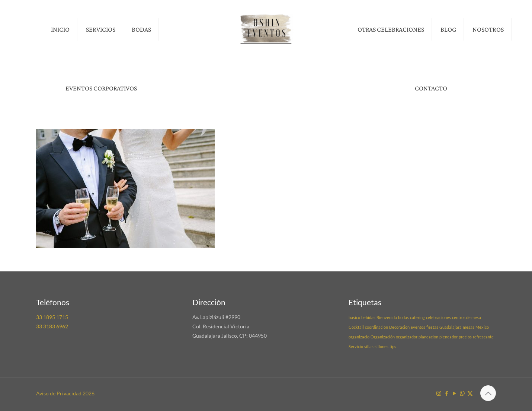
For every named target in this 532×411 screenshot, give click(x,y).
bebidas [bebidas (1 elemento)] (368, 317)
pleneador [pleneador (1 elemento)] (448, 337)
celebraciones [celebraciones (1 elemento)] (438, 317)
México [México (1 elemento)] (482, 327)
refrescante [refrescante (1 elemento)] (483, 337)
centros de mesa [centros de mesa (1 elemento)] (467, 317)
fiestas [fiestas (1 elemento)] (432, 327)
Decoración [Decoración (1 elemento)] (399, 327)
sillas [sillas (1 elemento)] (369, 346)
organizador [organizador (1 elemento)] (407, 337)
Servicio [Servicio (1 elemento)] (356, 346)
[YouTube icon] (454, 393)
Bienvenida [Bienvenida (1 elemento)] (387, 317)
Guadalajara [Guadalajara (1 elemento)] (451, 327)
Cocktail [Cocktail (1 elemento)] (356, 327)
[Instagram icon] (439, 393)
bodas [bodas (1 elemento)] (403, 317)
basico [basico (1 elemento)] (354, 317)
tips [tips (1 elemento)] (393, 346)
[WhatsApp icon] (462, 393)
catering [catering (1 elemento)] (417, 317)
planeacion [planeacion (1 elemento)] (428, 337)
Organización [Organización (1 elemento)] (383, 337)
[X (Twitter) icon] (470, 393)
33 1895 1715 (52, 317)
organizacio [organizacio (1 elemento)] (359, 337)
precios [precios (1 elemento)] (465, 337)
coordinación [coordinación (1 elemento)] (376, 327)
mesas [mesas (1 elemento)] (469, 327)
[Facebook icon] (447, 393)
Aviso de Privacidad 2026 (65, 393)
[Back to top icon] (488, 393)
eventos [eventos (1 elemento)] (418, 327)
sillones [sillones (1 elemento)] (382, 346)
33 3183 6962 (52, 326)
